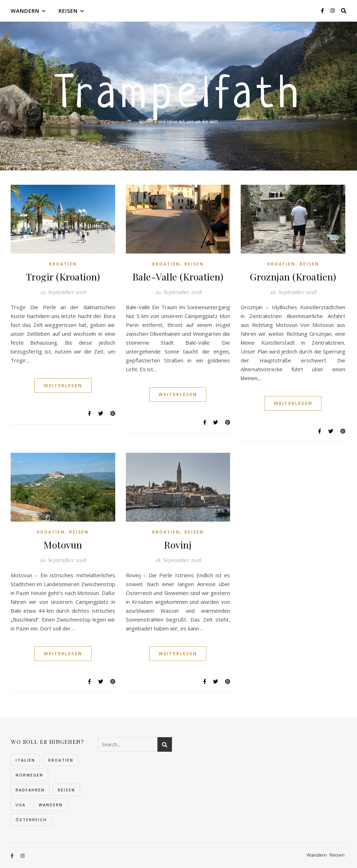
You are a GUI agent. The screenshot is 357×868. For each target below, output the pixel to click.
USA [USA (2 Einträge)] (21, 805)
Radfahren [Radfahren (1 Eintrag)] (30, 790)
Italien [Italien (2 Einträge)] (25, 760)
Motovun (63, 545)
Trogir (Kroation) (63, 277)
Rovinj (178, 545)
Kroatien (63, 264)
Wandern (25, 11)
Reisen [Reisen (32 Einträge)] (66, 790)
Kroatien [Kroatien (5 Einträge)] (61, 760)
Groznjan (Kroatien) (293, 277)
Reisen (68, 11)
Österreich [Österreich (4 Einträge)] (31, 820)
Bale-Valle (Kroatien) (178, 277)
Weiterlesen (63, 385)
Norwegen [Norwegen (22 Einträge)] (29, 775)
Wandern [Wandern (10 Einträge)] (51, 805)
